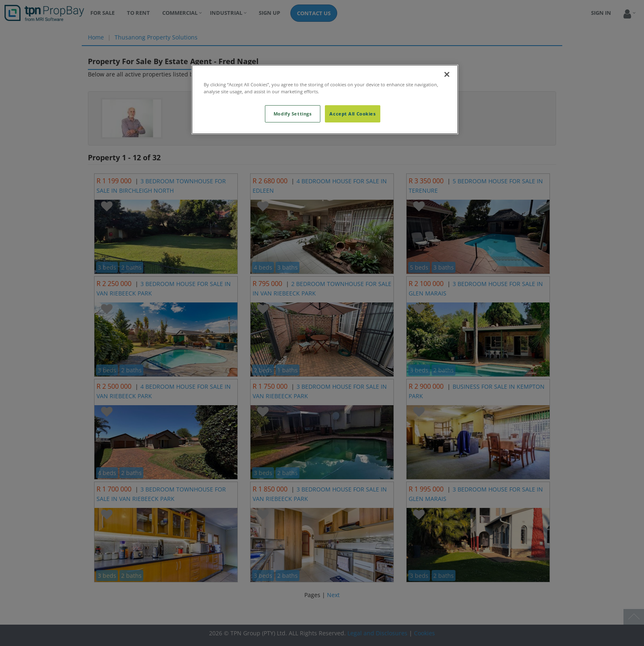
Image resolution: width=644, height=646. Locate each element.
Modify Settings (293, 114)
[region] (325, 99)
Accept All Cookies (352, 114)
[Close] (447, 74)
